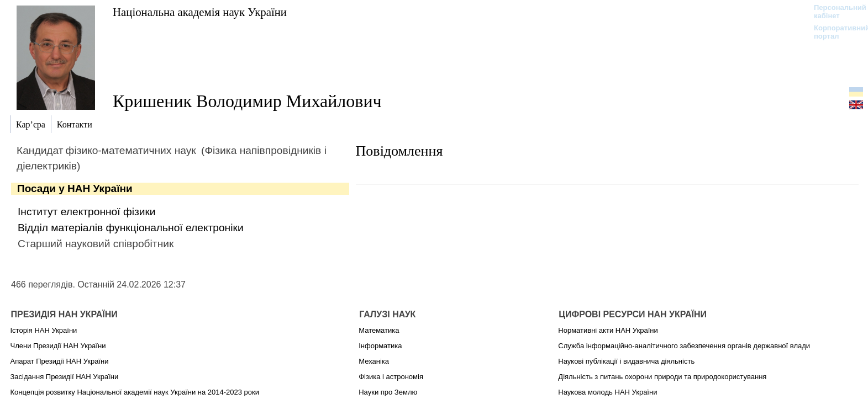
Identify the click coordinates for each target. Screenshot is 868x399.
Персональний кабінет (835, 12)
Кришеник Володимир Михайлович (247, 101)
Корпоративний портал (835, 32)
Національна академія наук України (200, 12)
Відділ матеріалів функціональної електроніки (131, 228)
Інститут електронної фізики (87, 212)
